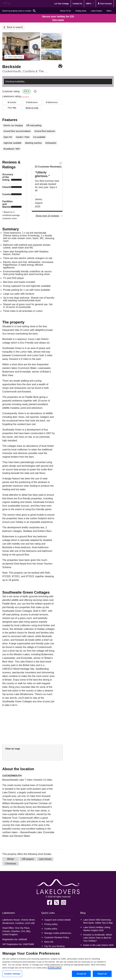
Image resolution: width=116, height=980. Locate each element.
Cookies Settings (12, 974)
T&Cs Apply (58, 20)
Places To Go (65, 11)
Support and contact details (58, 920)
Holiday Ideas (81, 11)
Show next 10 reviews (47, 216)
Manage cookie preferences (58, 933)
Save (60, 66)
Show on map (32, 108)
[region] (58, 964)
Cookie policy (51, 929)
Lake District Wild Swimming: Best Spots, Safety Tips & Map (98, 921)
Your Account (105, 4)
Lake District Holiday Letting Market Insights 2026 (97, 929)
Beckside (12, 67)
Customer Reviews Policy (57, 937)
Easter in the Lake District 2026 (98, 945)
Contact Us (77, 4)
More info (49, 942)
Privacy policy (51, 924)
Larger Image (14, 57)
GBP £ (90, 4)
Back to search (15, 27)
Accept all (81, 974)
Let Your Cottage (62, 4)
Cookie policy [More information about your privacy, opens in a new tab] (55, 968)
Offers (109, 11)
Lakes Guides (96, 11)
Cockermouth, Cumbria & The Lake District (25, 71)
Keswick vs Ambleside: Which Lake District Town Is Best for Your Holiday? (98, 938)
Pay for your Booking (55, 946)
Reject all (102, 974)
